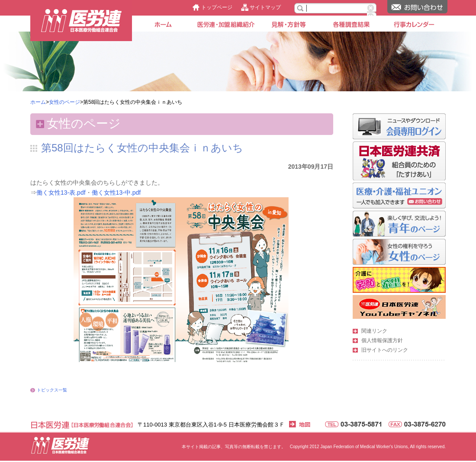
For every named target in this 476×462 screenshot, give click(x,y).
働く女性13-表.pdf (61, 192)
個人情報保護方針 (382, 340)
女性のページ (64, 102)
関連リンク (374, 331)
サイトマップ (265, 7)
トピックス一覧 (52, 390)
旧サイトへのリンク (385, 350)
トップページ (217, 7)
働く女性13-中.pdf (116, 192)
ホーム (38, 102)
